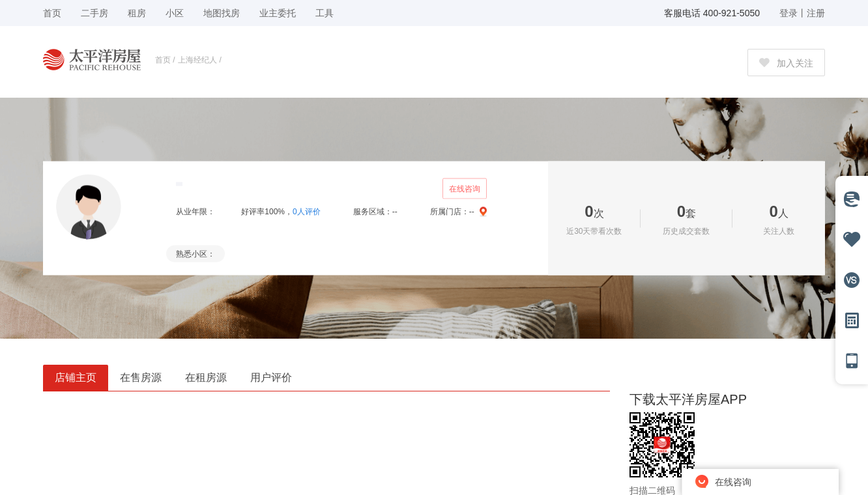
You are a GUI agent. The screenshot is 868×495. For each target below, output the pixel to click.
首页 (163, 60)
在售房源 (141, 377)
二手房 (94, 13)
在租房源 (206, 377)
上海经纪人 (197, 60)
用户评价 (271, 377)
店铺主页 (76, 377)
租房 (137, 13)
